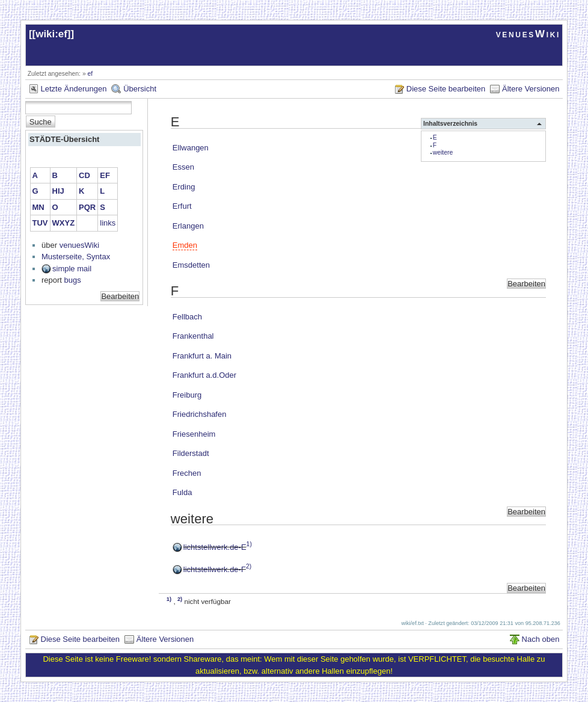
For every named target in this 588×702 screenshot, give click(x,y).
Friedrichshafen (200, 414)
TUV (40, 223)
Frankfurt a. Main (202, 356)
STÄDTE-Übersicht (64, 139)
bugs (73, 280)
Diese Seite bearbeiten (446, 89)
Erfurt (182, 206)
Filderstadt (191, 453)
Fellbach (187, 317)
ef (90, 74)
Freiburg (187, 395)
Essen (183, 167)
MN (38, 207)
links (108, 223)
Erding (184, 187)
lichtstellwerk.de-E (215, 547)
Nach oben (541, 639)
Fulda (182, 492)
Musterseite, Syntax (76, 257)
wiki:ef (51, 34)
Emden (185, 245)
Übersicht (140, 89)
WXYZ (64, 223)
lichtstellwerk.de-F (215, 569)
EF (105, 175)
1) (249, 544)
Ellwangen (191, 148)
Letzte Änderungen (74, 89)
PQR (87, 207)
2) (249, 566)
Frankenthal (193, 336)
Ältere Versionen (531, 89)
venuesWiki (528, 34)
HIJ (58, 191)
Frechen (187, 473)
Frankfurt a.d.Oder (204, 375)
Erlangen (188, 226)
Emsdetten (191, 265)
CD (84, 175)
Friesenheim (194, 434)
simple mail (72, 269)
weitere (443, 152)
